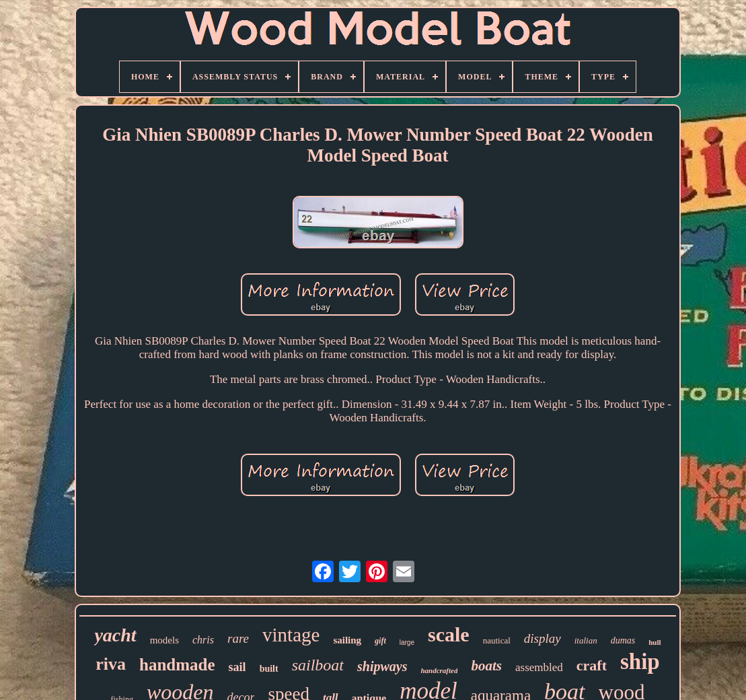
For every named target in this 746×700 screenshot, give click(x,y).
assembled (539, 667)
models (164, 640)
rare (238, 638)
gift (380, 641)
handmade (177, 665)
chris (203, 640)
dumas (623, 640)
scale (449, 634)
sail (237, 667)
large (407, 642)
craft (592, 665)
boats (486, 666)
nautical (497, 640)
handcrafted (439, 670)
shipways (382, 666)
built (269, 669)
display (543, 638)
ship (640, 662)
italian (586, 640)
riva (111, 664)
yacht (115, 635)
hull (655, 642)
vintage (291, 635)
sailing (347, 640)
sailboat (318, 665)
